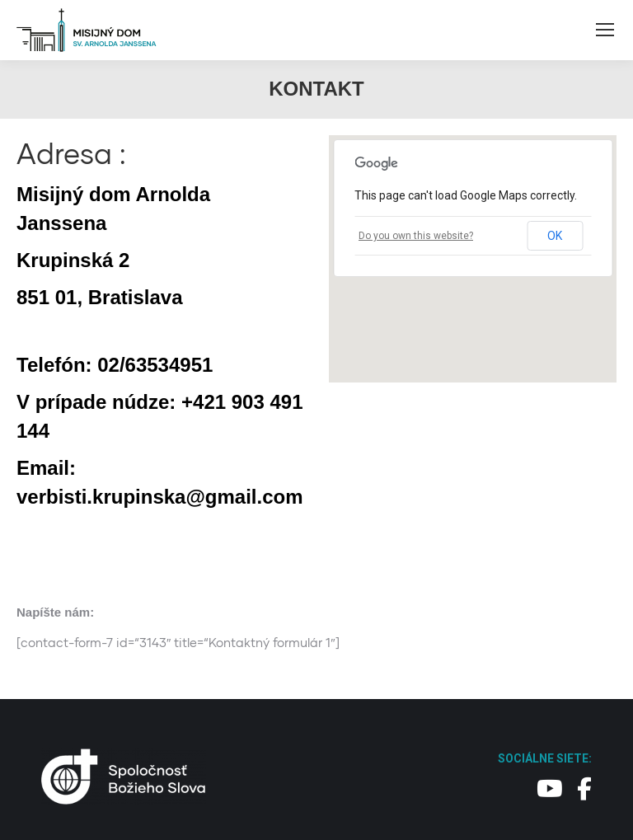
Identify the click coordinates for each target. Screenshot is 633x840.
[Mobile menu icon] (605, 30)
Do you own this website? (416, 236)
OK (555, 236)
